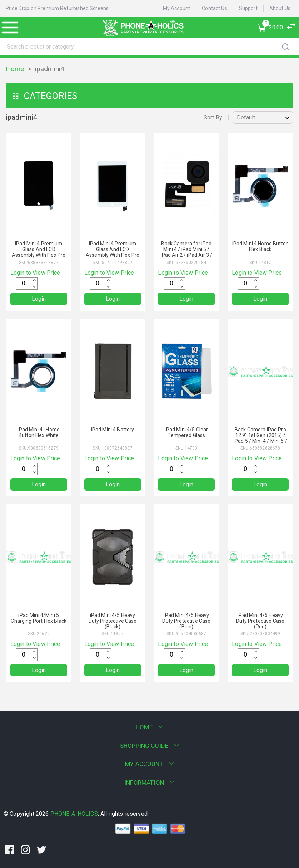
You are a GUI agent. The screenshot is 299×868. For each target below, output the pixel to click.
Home (15, 69)
